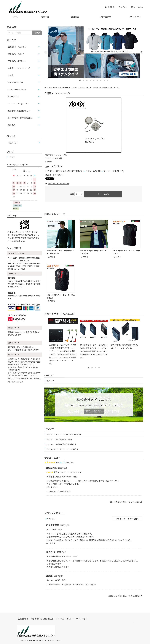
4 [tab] (90, 80)
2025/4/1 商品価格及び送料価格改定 (61, 444)
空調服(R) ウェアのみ (17, 47)
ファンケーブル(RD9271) (94, 88)
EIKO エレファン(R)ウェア (18, 104)
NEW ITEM (13, 143)
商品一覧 (45, 17)
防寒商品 (11, 125)
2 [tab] (83, 80)
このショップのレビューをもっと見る (125, 596)
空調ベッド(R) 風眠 (15, 82)
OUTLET (50, 381)
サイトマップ (82, 619)
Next (142, 52)
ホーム (15, 17)
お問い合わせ (105, 17)
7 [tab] (101, 80)
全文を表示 (51, 543)
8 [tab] (104, 80)
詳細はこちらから (94, 411)
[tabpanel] (94, 52)
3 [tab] (87, 80)
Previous (46, 52)
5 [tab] (94, 80)
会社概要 (75, 17)
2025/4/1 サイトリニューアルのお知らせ (62, 449)
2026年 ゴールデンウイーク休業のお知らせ (64, 434)
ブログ (12, 157)
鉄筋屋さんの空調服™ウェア (19, 111)
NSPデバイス (13, 97)
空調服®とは (23, 619)
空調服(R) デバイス (16, 54)
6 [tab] (97, 80)
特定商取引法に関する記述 (42, 619)
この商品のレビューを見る (58, 491)
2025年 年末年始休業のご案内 (59, 439)
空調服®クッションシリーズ (19, 68)
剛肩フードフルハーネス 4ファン (67, 472)
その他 (11, 75)
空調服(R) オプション (17, 61)
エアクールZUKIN (79, 88)
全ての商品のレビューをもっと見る (126, 502)
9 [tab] (108, 80)
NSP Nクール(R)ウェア (17, 89)
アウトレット (135, 17)
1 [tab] (80, 80)
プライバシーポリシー (65, 619)
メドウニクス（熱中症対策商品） (61, 88)
